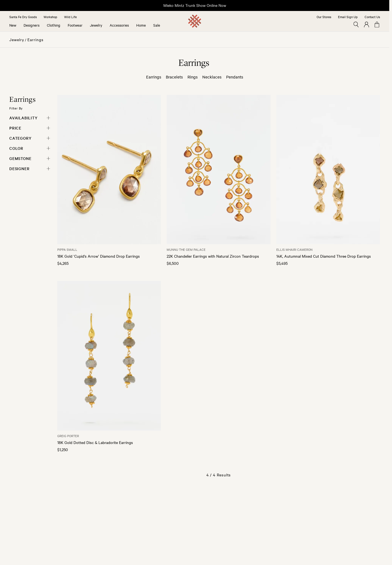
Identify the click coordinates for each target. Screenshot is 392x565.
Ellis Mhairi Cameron (294, 249)
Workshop (50, 17)
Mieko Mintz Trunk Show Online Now (195, 5)
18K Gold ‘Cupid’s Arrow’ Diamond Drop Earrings (99, 256)
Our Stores (324, 17)
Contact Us (372, 17)
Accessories (119, 25)
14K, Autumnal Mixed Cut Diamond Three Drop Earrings (324, 256)
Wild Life (70, 17)
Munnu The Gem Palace (186, 249)
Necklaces (212, 77)
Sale (157, 25)
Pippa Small (67, 249)
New (13, 25)
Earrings (35, 40)
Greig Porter (68, 436)
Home (141, 25)
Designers (32, 25)
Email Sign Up (348, 17)
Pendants (235, 77)
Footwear (75, 25)
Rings (193, 77)
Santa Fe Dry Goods (23, 17)
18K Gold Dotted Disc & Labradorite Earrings (95, 442)
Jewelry (96, 25)
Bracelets (174, 77)
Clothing (54, 25)
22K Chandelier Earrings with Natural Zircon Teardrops (213, 256)
